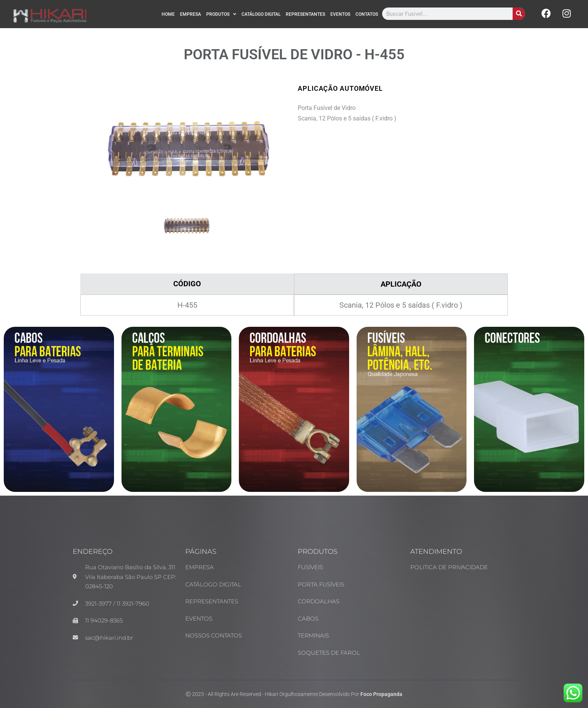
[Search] (519, 14)
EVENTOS (340, 14)
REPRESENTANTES (305, 14)
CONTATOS (367, 14)
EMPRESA (190, 14)
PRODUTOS (221, 14)
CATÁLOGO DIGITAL (261, 14)
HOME (168, 14)
